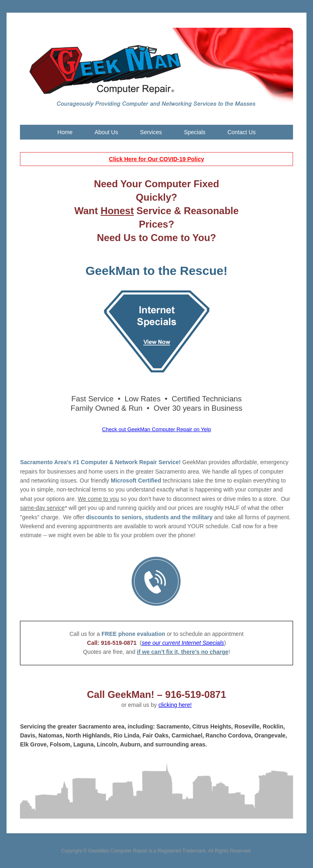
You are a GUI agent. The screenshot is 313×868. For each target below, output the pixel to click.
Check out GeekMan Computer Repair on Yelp (156, 429)
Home (65, 132)
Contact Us (241, 132)
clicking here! (175, 705)
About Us (106, 132)
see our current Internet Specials (183, 643)
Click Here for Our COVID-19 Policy (156, 159)
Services (151, 132)
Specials (195, 132)
